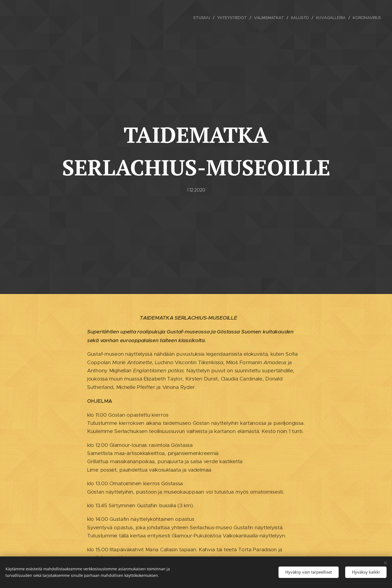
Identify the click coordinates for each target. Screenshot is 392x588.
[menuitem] (202, 18)
